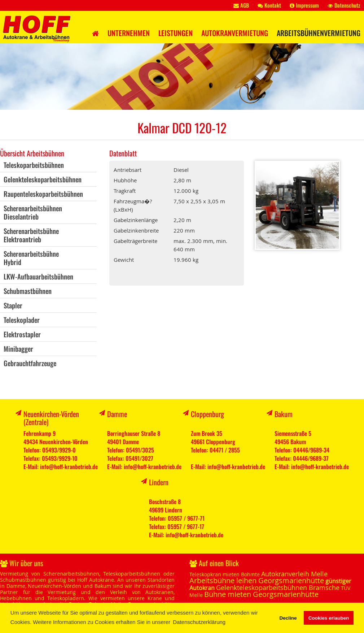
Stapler (13, 305)
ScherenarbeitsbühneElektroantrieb (31, 235)
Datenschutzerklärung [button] (199, 622)
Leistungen (176, 33)
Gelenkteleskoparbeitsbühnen (43, 179)
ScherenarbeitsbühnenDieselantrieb (33, 212)
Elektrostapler (22, 334)
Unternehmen (129, 33)
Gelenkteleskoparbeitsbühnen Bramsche (278, 588)
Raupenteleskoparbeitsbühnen (43, 194)
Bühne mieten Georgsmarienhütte (261, 594)
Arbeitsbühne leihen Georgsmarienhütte (257, 580)
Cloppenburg (207, 414)
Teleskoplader (22, 320)
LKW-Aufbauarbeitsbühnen (38, 276)
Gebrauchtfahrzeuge (30, 363)
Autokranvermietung (235, 33)
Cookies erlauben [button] (329, 618)
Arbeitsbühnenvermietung (319, 33)
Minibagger (18, 348)
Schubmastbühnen (28, 291)
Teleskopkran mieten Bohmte (225, 574)
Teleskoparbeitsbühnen (34, 165)
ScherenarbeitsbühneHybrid (31, 258)
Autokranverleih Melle (294, 574)
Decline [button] (288, 618)
